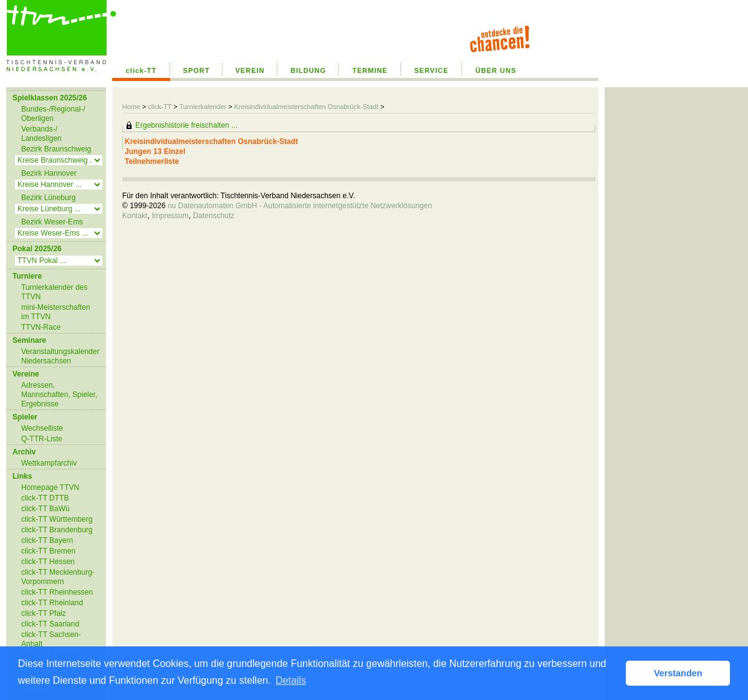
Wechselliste (42, 428)
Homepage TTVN (50, 487)
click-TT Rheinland (52, 603)
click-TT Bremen (48, 551)
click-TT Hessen (48, 562)
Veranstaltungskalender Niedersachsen (60, 356)
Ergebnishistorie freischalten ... (186, 125)
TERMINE (370, 70)
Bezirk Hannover (49, 173)
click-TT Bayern (47, 540)
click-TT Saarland (50, 624)
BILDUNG (308, 70)
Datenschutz (213, 216)
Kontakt (135, 216)
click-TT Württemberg (57, 519)
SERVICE (431, 70)
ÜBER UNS (496, 70)
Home (131, 107)
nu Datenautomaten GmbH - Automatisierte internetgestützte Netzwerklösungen (300, 206)
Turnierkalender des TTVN (54, 292)
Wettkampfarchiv (49, 463)
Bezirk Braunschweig (56, 149)
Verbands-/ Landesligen (41, 134)
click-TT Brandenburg (57, 530)
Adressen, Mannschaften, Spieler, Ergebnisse (59, 395)
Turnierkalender (203, 107)
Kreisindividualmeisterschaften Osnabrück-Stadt (308, 107)
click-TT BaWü (46, 509)
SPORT (197, 70)
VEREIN (250, 70)
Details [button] (291, 680)
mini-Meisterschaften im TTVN (56, 312)
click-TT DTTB (45, 498)
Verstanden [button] (678, 673)
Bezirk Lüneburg (48, 198)
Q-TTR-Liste (42, 439)
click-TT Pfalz (44, 613)
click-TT (141, 70)
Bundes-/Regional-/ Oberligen (53, 114)
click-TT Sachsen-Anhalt (51, 639)
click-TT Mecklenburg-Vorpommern (58, 577)
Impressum (170, 216)
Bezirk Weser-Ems (52, 222)
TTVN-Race (41, 327)
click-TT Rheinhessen (57, 592)
